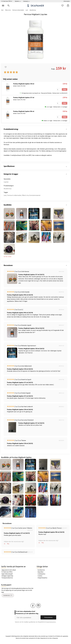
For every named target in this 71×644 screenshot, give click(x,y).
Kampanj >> (26, 1)
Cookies (40, 576)
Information (67, 1)
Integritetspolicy (42, 578)
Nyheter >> (18, 1)
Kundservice (41, 570)
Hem (2, 10)
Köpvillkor (41, 572)
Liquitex (6, 182)
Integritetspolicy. (51, 622)
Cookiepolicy (41, 574)
